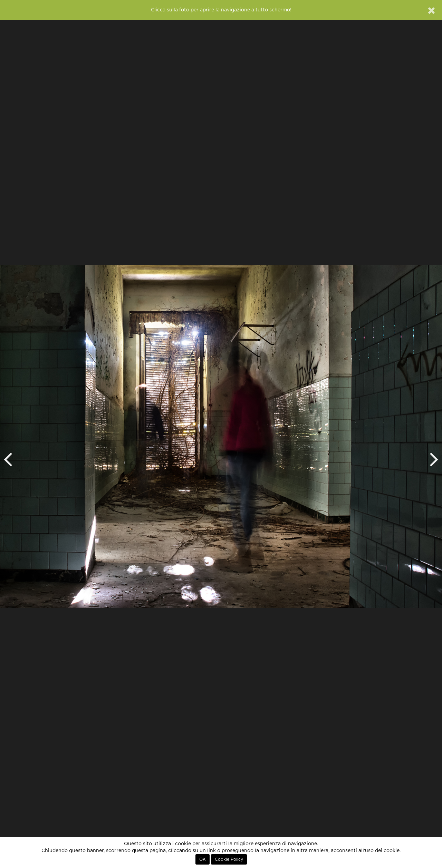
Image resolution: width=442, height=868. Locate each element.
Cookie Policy (229, 859)
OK (203, 859)
